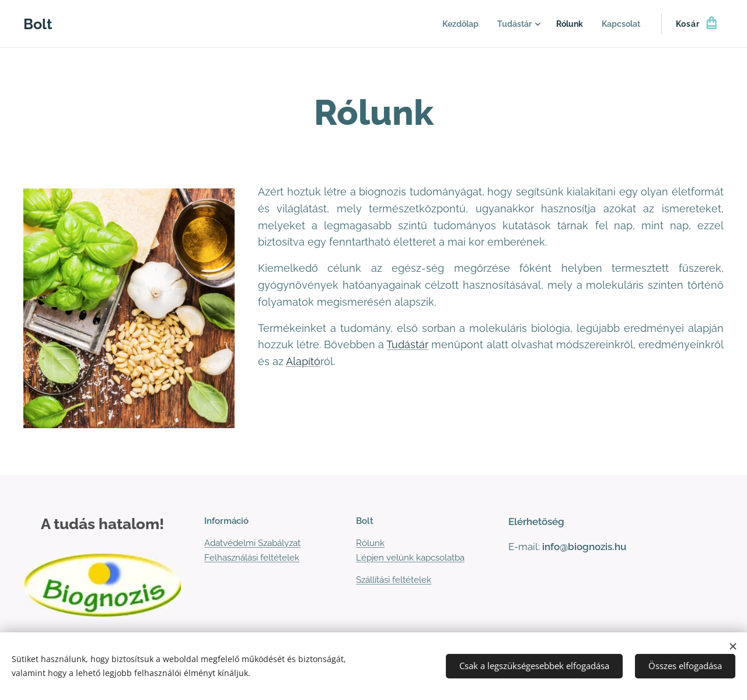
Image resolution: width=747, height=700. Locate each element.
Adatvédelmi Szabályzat (252, 543)
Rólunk (370, 543)
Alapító (303, 361)
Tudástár (408, 344)
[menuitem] (453, 24)
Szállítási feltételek (394, 580)
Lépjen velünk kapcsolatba (410, 558)
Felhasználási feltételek (252, 558)
